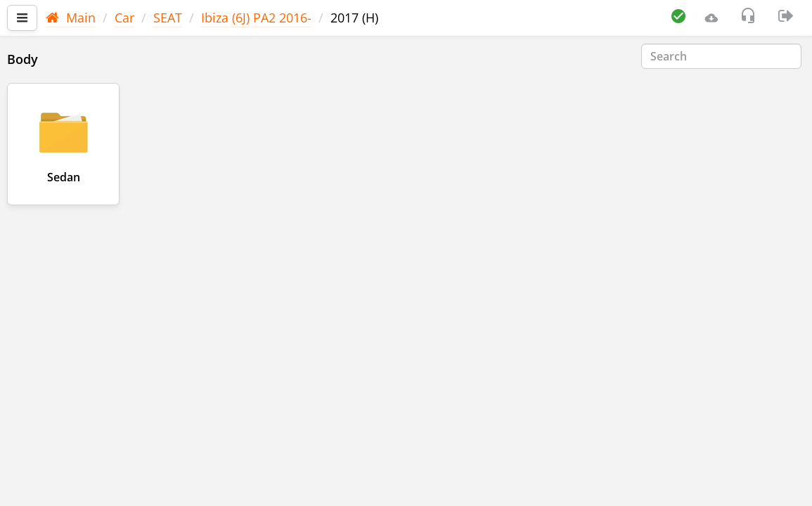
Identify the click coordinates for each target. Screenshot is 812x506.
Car (124, 18)
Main (71, 18)
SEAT (168, 18)
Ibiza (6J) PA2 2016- (256, 18)
